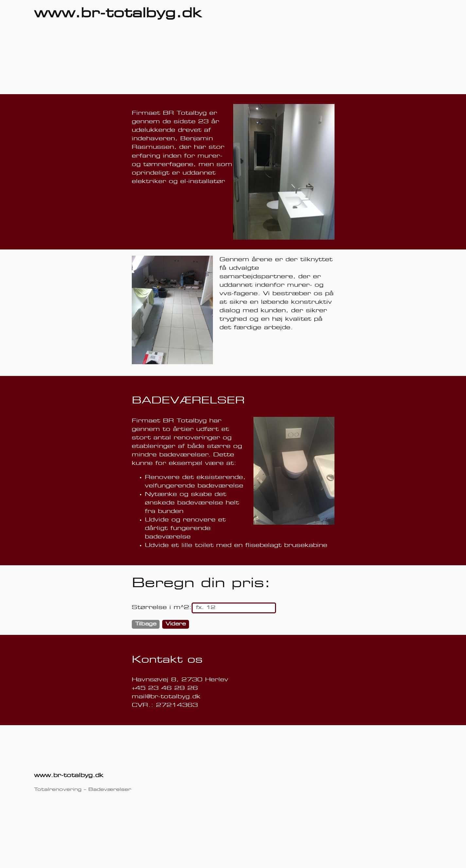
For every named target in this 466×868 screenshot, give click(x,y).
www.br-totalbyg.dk (118, 14)
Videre (176, 624)
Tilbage (146, 624)
